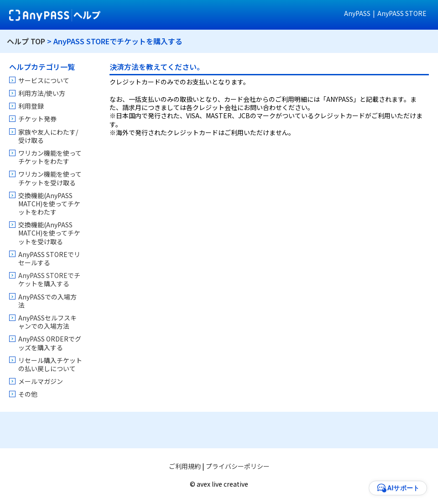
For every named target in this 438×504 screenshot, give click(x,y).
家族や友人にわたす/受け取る (48, 136)
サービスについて (44, 80)
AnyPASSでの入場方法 (47, 301)
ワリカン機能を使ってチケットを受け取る (50, 178)
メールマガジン (41, 381)
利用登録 (31, 106)
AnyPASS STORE (402, 13)
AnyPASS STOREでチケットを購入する (49, 279)
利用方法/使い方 (42, 93)
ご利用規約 (185, 466)
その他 (28, 394)
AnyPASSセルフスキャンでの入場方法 (47, 322)
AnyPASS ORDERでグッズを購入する (50, 343)
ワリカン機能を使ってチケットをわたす (50, 157)
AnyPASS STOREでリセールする (49, 258)
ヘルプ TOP (26, 41)
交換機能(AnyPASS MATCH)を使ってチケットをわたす (49, 204)
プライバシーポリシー (238, 466)
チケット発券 (37, 119)
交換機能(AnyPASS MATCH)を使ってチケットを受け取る (49, 233)
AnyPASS (357, 13)
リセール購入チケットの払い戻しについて (50, 364)
